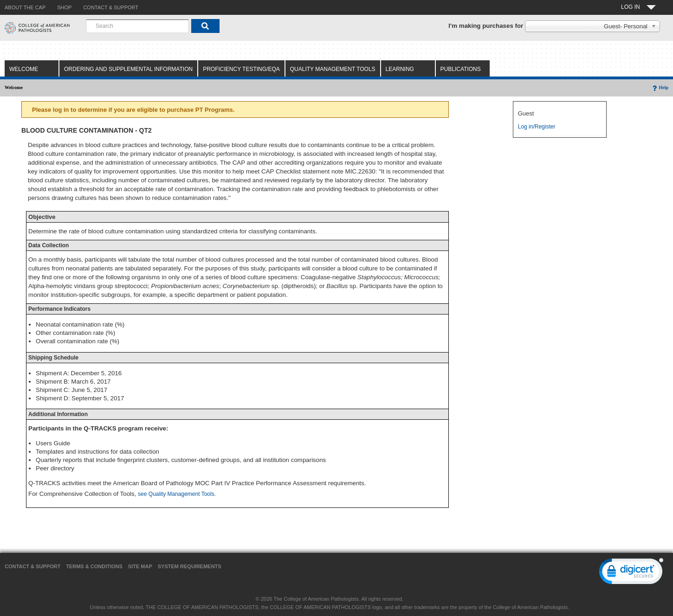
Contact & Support (32, 566)
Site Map (140, 566)
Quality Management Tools (333, 69)
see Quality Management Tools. (177, 494)
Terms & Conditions (94, 566)
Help (660, 87)
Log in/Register (537, 127)
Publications (461, 69)
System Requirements (190, 566)
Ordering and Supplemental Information (128, 69)
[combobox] (137, 26)
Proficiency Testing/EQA (241, 69)
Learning (400, 69)
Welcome (24, 69)
